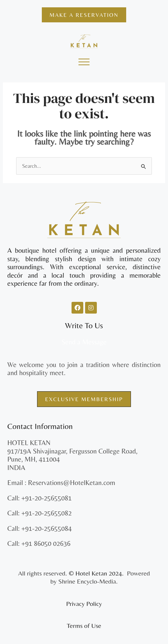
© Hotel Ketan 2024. (97, 573)
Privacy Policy (84, 604)
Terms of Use (84, 626)
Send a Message (84, 342)
